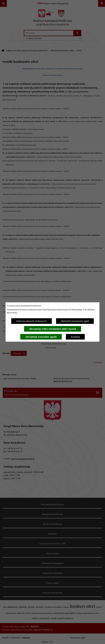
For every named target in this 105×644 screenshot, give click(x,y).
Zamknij (75, 337)
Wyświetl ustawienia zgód (75, 321)
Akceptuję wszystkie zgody (41, 337)
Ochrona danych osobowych (32, 321)
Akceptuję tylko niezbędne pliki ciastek (53, 329)
